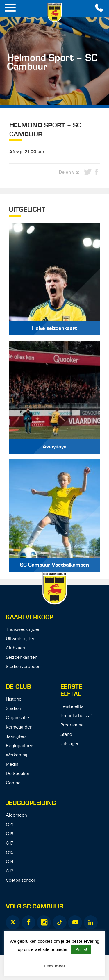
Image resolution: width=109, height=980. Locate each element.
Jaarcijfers (16, 737)
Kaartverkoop (30, 617)
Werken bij (17, 755)
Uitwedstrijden (21, 639)
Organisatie (17, 718)
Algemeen (16, 815)
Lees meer (54, 966)
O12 (10, 871)
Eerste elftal (73, 707)
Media (12, 764)
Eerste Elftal (71, 690)
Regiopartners (20, 746)
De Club (18, 687)
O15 (10, 853)
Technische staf (76, 716)
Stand (66, 734)
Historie (14, 699)
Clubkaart (16, 648)
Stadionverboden (23, 667)
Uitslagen (70, 744)
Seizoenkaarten (22, 657)
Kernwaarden (19, 727)
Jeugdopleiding (31, 803)
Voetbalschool (20, 880)
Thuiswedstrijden (23, 630)
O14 (10, 862)
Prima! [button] (81, 949)
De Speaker (18, 774)
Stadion (14, 709)
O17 (9, 843)
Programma (72, 725)
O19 (10, 834)
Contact (14, 783)
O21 (10, 825)
